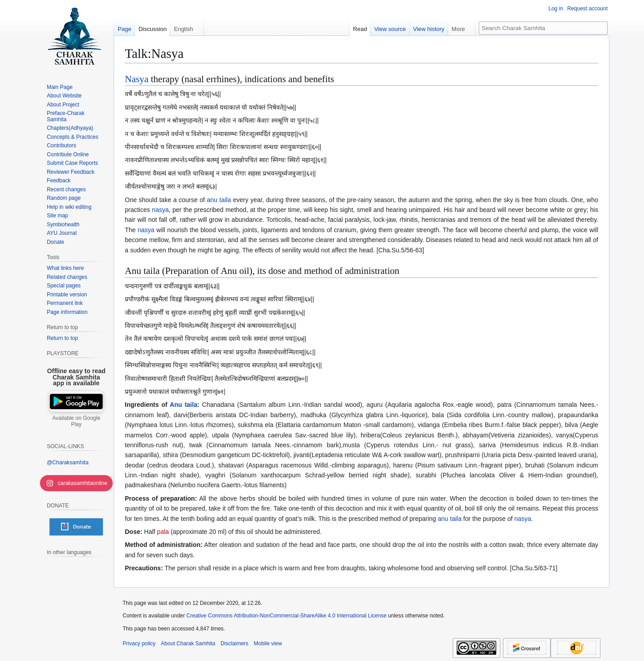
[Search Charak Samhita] (543, 28)
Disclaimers (234, 643)
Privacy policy (139, 643)
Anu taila (183, 405)
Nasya (137, 79)
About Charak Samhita (188, 643)
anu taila (219, 200)
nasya (160, 210)
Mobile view (268, 643)
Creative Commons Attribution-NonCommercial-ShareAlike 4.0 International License (287, 616)
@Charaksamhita (68, 463)
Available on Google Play (76, 421)
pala (163, 532)
